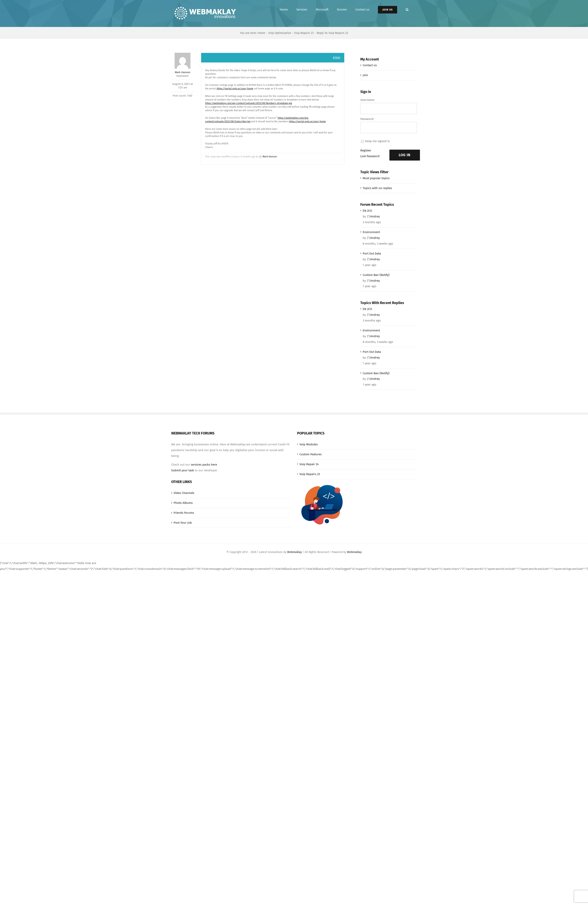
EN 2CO (367, 211)
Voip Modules (309, 444)
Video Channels (184, 493)
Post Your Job (183, 523)
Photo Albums (183, 503)
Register (366, 150)
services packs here (204, 465)
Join (365, 75)
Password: (367, 119)
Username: (368, 100)
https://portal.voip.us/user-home (235, 89)
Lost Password (370, 156)
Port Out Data (372, 254)
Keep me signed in (377, 141)
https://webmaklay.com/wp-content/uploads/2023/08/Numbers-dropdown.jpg (249, 103)
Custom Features (311, 454)
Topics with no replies (377, 188)
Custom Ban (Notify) (376, 275)
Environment (371, 232)
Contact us (370, 65)
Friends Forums (184, 513)
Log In (405, 155)
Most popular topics (376, 178)
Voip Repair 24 (309, 464)
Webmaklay (294, 552)
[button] (407, 10)
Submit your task (183, 470)
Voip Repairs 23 (310, 474)
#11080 (337, 58)
